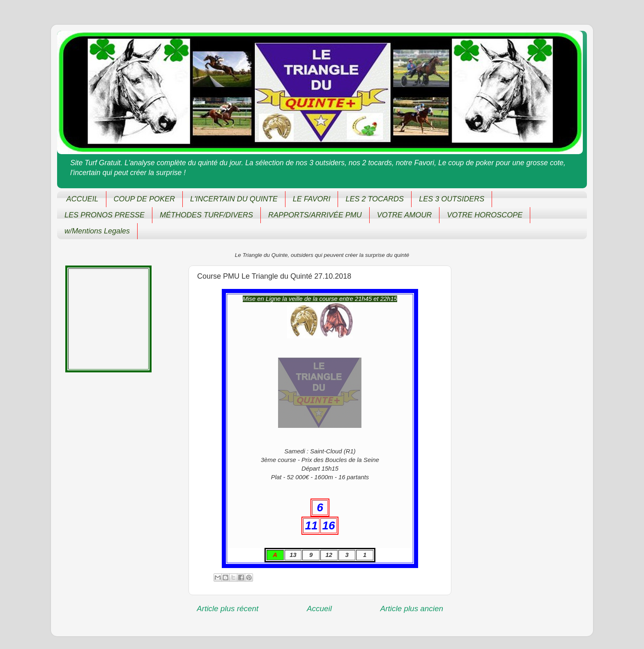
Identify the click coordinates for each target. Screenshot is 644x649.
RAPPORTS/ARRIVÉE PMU (315, 215)
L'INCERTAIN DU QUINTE (234, 199)
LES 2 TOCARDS (375, 199)
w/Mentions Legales (97, 231)
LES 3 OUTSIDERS (452, 199)
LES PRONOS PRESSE (105, 215)
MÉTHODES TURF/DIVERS (206, 215)
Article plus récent (228, 609)
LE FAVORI (312, 199)
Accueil (319, 609)
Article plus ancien (412, 609)
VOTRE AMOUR (404, 215)
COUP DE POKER (144, 199)
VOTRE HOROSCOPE (485, 215)
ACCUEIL (83, 199)
